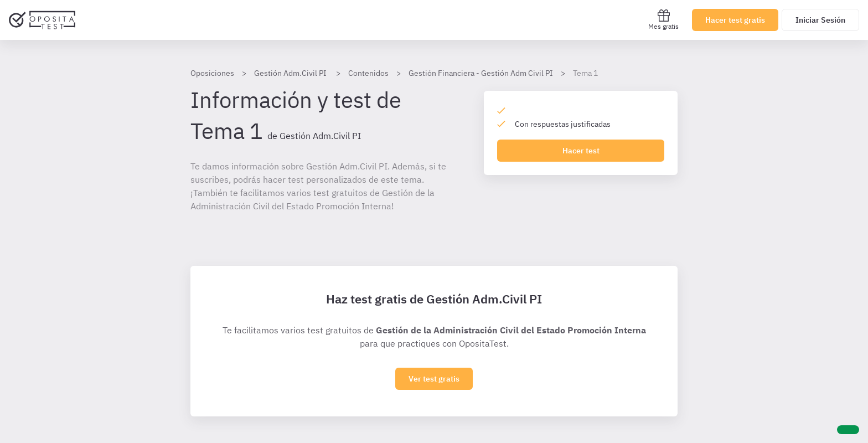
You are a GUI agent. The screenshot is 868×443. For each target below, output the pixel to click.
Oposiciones (212, 73)
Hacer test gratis (735, 20)
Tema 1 (585, 73)
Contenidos (368, 73)
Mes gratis (663, 20)
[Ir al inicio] (42, 20)
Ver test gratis (434, 379)
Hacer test (581, 151)
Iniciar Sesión (820, 20)
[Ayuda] (848, 430)
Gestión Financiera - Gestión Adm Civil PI (481, 73)
